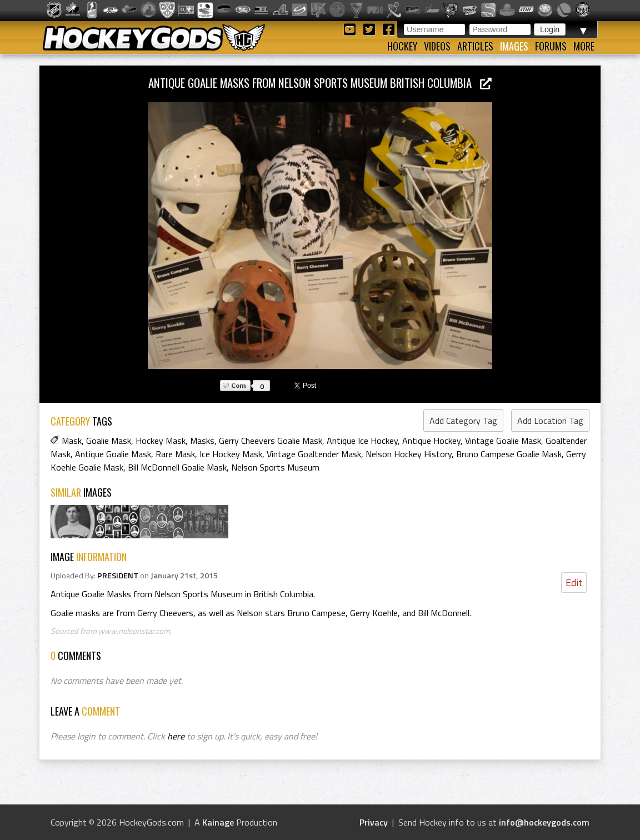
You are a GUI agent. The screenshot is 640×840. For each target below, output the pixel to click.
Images (514, 46)
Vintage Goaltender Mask (314, 454)
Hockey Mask (161, 441)
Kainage (218, 822)
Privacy (374, 822)
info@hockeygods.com (544, 822)
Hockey (402, 46)
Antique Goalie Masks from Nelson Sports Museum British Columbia (320, 82)
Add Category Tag (463, 421)
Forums (551, 46)
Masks (202, 441)
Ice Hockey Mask (231, 454)
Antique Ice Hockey (362, 441)
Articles (475, 46)
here (176, 736)
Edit (574, 582)
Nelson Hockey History (409, 454)
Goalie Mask (109, 441)
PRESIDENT (118, 576)
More (584, 46)
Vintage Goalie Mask (503, 441)
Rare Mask (175, 454)
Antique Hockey (431, 441)
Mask (72, 441)
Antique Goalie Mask (113, 454)
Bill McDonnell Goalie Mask (177, 467)
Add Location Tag (550, 421)
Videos (437, 46)
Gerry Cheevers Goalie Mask (271, 441)
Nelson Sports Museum (275, 467)
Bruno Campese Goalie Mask (509, 454)
